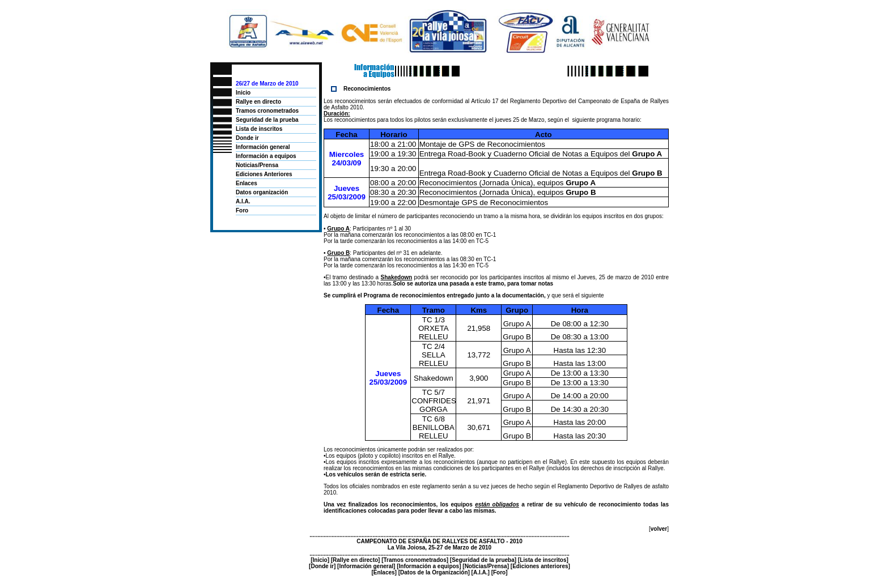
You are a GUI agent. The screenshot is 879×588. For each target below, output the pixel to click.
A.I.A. (243, 201)
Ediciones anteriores (540, 566)
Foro (242, 210)
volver (659, 529)
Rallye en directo (258, 102)
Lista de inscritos (259, 129)
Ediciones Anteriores (264, 174)
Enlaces (247, 183)
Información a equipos (266, 156)
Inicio (243, 93)
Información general (263, 147)
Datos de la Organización (434, 572)
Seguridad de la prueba (267, 120)
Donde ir (247, 138)
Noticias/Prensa (257, 165)
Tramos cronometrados (267, 111)
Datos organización (262, 192)
